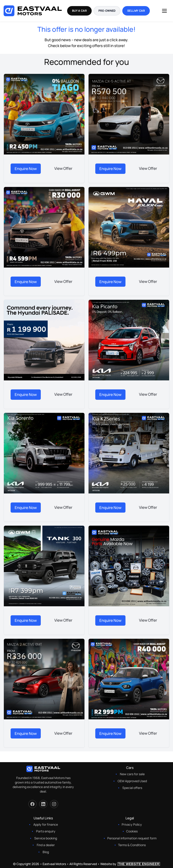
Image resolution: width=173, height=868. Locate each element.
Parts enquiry (46, 831)
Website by (130, 864)
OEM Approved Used (132, 781)
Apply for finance (46, 824)
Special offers (132, 788)
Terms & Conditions (132, 845)
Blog (46, 852)
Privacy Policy (132, 824)
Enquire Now (26, 169)
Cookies (132, 831)
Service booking (46, 838)
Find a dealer (46, 845)
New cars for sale (132, 774)
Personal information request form (132, 838)
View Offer (63, 168)
